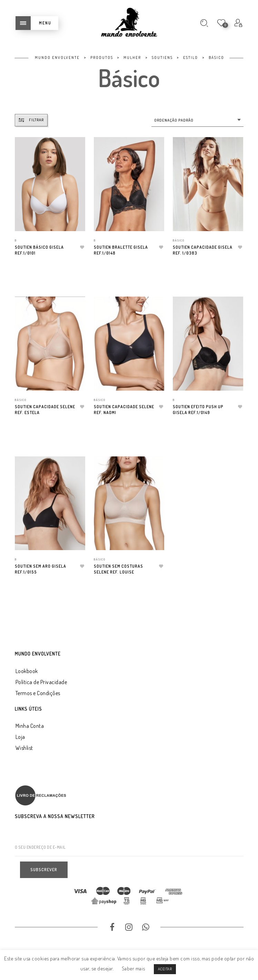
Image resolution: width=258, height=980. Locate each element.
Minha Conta (30, 726)
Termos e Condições (38, 693)
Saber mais (133, 968)
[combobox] (197, 120)
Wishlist (24, 748)
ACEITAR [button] (165, 969)
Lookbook (27, 671)
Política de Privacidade (41, 682)
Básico (179, 240)
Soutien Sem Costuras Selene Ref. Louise (118, 569)
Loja (20, 737)
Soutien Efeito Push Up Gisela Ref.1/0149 (198, 410)
